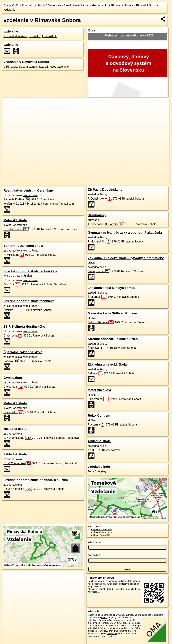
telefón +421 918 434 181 (19, 204)
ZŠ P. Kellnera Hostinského (24, 327)
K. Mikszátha (14, 255)
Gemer (96, 5)
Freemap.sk (117, 182)
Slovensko (28, 5)
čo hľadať (94, 555)
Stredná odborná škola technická (29, 301)
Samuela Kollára (17, 199)
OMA (15, 5)
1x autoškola (50, 36)
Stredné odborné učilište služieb (113, 339)
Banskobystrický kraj (76, 5)
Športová (95, 348)
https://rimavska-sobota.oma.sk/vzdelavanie (149, 182)
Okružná (12, 284)
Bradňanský (97, 215)
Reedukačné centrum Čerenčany (29, 190)
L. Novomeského (18, 438)
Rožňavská (13, 412)
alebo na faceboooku (102, 532)
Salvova (95, 373)
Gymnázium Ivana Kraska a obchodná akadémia (125, 232)
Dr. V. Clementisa (17, 463)
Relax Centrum (99, 416)
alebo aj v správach (101, 535)
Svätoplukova (99, 271)
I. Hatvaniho (98, 399)
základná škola (15, 429)
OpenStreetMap (100, 182)
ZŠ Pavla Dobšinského (105, 190)
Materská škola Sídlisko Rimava (112, 313)
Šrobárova (97, 297)
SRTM (133, 631)
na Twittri (107, 584)
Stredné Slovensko (49, 5)
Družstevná (13, 336)
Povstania (96, 425)
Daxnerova (13, 387)
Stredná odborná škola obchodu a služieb (36, 480)
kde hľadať (94, 542)
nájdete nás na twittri (101, 530)
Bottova (11, 361)
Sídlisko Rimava (101, 322)
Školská (11, 310)
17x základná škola (15, 36)
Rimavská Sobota (147, 5)
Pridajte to (112, 633)
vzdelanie (9, 10)
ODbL (104, 617)
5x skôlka (34, 36)
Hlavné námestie (18, 489)
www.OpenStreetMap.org (128, 615)
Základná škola (15, 454)
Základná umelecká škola (107, 364)
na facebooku (111, 581)
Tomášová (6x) (97, 471)
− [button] (8, 109)
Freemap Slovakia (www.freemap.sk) (117, 620)
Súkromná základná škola (23, 246)
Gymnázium (13, 378)
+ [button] (8, 104)
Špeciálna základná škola (23, 352)
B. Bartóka (115, 224)
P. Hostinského (99, 242)
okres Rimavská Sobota (118, 5)
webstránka (31, 195)
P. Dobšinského (17, 229)
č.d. (92, 450)
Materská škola (15, 220)
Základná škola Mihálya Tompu (111, 288)
